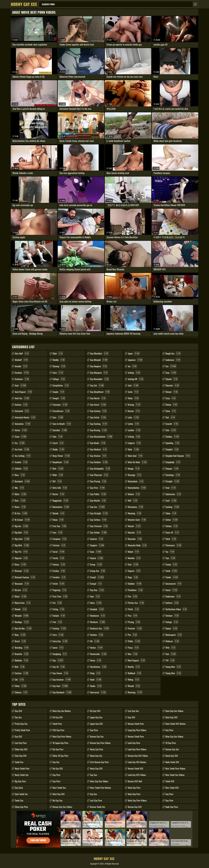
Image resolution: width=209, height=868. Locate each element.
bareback (22, 481)
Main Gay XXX (171, 717)
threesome (174, 545)
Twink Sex (19, 762)
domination (61, 507)
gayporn (97, 545)
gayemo (97, 539)
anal (21, 385)
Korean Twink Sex (98, 807)
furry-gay (60, 641)
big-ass (22, 526)
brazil (21, 641)
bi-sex (21, 513)
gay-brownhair (100, 379)
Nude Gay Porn (172, 807)
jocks (133, 392)
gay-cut (97, 385)
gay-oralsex (98, 456)
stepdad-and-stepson (178, 456)
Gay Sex (18, 717)
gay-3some (61, 673)
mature (134, 494)
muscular (135, 539)
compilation (61, 385)
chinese (21, 692)
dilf (57, 481)
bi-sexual (22, 520)
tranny (171, 564)
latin (134, 417)
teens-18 (172, 532)
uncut (172, 590)
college (59, 379)
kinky (133, 398)
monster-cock (137, 520)
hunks (96, 686)
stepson (172, 469)
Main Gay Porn (134, 788)
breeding (22, 648)
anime (21, 430)
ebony (58, 520)
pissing (134, 622)
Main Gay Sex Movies (62, 711)
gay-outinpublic (100, 469)
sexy (171, 373)
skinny (172, 405)
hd (95, 641)
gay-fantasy (99, 411)
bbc (20, 488)
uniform (172, 603)
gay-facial (98, 405)
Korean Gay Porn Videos (100, 743)
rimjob (134, 686)
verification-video (176, 609)
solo (171, 430)
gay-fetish (98, 417)
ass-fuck (22, 449)
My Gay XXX (58, 768)
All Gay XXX (58, 717)
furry (58, 635)
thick (171, 539)
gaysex (97, 558)
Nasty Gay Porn (97, 749)
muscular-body (137, 545)
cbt (20, 680)
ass (20, 443)
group (96, 564)
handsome (98, 616)
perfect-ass (136, 603)
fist (57, 603)
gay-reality (98, 500)
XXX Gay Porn (58, 730)
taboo (171, 513)
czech (58, 443)
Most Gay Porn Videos (62, 736)
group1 (97, 577)
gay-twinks (99, 532)
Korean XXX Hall (135, 781)
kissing (134, 405)
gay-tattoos (98, 520)
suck (171, 500)
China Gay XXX (21, 749)
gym (95, 596)
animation (23, 424)
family (59, 558)
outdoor (135, 584)
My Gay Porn (58, 749)
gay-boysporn (99, 373)
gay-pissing (98, 481)
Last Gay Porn (21, 743)
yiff (170, 660)
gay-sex (98, 507)
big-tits (21, 552)
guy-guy (97, 590)
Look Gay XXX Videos (137, 775)
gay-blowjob (99, 360)
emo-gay (60, 526)
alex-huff (22, 353)
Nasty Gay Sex (96, 756)
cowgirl (59, 398)
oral (133, 564)
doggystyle (61, 500)
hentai (97, 648)
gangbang (60, 654)
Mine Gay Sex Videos (174, 736)
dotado (59, 513)
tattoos (172, 526)
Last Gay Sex (133, 711)
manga (134, 469)
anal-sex (22, 398)
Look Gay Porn (134, 743)
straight (173, 481)
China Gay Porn (21, 807)
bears (20, 507)
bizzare (21, 590)
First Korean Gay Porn (99, 762)
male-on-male (138, 462)
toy (170, 552)
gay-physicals (99, 475)
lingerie (135, 443)
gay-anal (60, 686)
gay (58, 660)
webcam (172, 641)
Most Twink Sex (59, 788)
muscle (134, 526)
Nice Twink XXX (172, 788)
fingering (60, 590)
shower (172, 392)
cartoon (22, 673)
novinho (134, 558)
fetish (59, 584)
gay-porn (98, 488)
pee (133, 596)
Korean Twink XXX (136, 768)
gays (96, 552)
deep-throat (61, 456)
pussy (133, 648)
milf (133, 500)
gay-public (98, 494)
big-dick (22, 545)
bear (20, 500)
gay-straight (99, 513)
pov (133, 635)
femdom (59, 577)
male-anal (135, 456)
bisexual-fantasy (25, 577)
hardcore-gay (100, 628)
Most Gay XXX (59, 794)
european (60, 539)
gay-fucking (99, 424)
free (58, 622)
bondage (22, 622)
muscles (135, 532)
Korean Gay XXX (135, 807)
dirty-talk (60, 488)
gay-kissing (99, 430)
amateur (22, 373)
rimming (135, 692)
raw (133, 654)
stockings (173, 475)
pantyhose (135, 590)
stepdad (172, 449)
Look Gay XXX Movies (137, 762)
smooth (172, 424)
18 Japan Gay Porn (60, 743)
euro (58, 532)
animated (22, 411)
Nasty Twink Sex (22, 775)
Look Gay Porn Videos (137, 749)
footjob (59, 616)
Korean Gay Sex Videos (62, 807)
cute (58, 437)
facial (59, 552)
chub (58, 353)
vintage (172, 622)
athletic (21, 469)
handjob (97, 609)
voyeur (172, 628)
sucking (172, 507)
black (21, 596)
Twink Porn (57, 724)
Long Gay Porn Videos (137, 730)
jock (133, 385)
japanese (135, 360)
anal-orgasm (24, 392)
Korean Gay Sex (97, 736)
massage (135, 475)
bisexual (22, 571)
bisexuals (22, 584)
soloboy (172, 437)
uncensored (174, 584)
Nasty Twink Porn (22, 768)
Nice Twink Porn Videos (175, 768)
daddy (59, 449)
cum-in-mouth (62, 424)
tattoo (172, 520)
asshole (21, 462)
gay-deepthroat (100, 392)
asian (21, 437)
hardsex (97, 635)
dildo (58, 475)
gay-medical (99, 449)
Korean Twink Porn (136, 724)
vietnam (172, 616)
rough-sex (173, 353)
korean (134, 411)
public (134, 641)
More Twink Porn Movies (101, 788)
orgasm (134, 571)
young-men (173, 673)
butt (20, 667)
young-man (173, 667)
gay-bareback (62, 692)
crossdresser (61, 411)
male (134, 449)
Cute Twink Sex (21, 794)
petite (134, 609)
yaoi (171, 654)
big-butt (22, 532)
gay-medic (98, 443)
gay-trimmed (99, 526)
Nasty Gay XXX (96, 768)
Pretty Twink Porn (22, 730)
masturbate (136, 481)
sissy (171, 398)
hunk (96, 680)
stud (171, 488)
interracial (98, 692)
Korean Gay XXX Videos (138, 756)
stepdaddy (173, 462)
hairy (96, 603)
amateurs (22, 379)
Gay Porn (56, 775)
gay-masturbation (101, 437)
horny (96, 660)
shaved (172, 379)
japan (134, 353)
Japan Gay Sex (96, 717)
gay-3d (59, 667)
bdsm (21, 494)
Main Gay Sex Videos (174, 711)
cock (58, 373)
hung (96, 673)
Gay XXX (18, 711)
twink (171, 571)
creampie (60, 405)
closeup (59, 366)
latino (134, 424)
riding (134, 680)
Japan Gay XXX (96, 724)
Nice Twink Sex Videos (175, 775)
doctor (59, 494)
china (21, 686)
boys (20, 635)
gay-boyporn (99, 366)
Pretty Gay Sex (21, 724)
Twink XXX (170, 781)
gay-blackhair (99, 353)
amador (21, 366)
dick (58, 469)
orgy (133, 577)
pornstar (135, 628)
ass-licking (23, 456)
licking (134, 437)
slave (171, 411)
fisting (59, 609)
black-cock (23, 603)
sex (171, 366)
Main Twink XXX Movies (176, 724)
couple (59, 392)
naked (134, 552)
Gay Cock (19, 788)
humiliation (98, 667)
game (58, 648)
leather (134, 430)
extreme (59, 545)
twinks (172, 577)
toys (171, 558)
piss (133, 616)
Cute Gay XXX (21, 756)
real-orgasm (137, 660)
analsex (21, 405)
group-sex (98, 571)
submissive (173, 494)
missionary (136, 507)
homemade (99, 654)
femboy (59, 571)
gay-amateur (62, 680)
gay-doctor (98, 398)
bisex (21, 564)
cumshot (60, 430)
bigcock (21, 558)
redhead (135, 673)
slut (170, 417)
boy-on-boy (23, 628)
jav (132, 366)
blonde (21, 609)
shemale (172, 385)
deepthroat (61, 462)
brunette (22, 654)
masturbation (137, 488)
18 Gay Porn (171, 743)
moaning (135, 513)
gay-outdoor (99, 462)
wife (171, 648)
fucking (60, 628)
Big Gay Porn (20, 781)
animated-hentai (25, 417)
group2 (96, 584)
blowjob (22, 616)
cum (58, 417)
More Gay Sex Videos (99, 781)
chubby (59, 360)
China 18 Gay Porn (60, 756)
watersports (174, 635)
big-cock (22, 539)
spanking (173, 443)
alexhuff (21, 360)
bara (20, 475)
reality (134, 667)
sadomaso (173, 360)
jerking (134, 373)
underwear (173, 596)
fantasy (59, 564)
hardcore (98, 622)
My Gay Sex (57, 800)
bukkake (22, 660)
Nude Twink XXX (172, 762)
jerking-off (136, 379)
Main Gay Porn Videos (137, 800)
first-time (60, 596)
